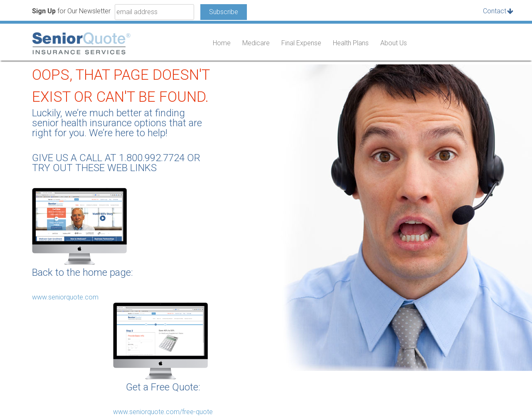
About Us (394, 43)
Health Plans (351, 43)
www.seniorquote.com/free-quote (163, 412)
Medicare (256, 43)
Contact (495, 11)
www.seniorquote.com (65, 297)
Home (222, 43)
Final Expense (301, 43)
